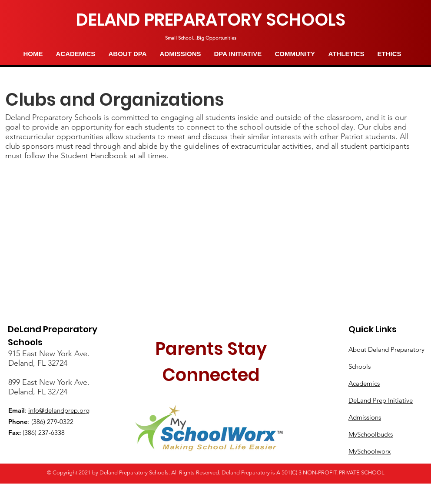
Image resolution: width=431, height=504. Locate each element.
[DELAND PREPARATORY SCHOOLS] (211, 20)
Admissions (365, 417)
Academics (364, 383)
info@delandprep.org (59, 410)
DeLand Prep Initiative (381, 400)
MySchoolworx (370, 451)
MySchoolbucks (371, 434)
